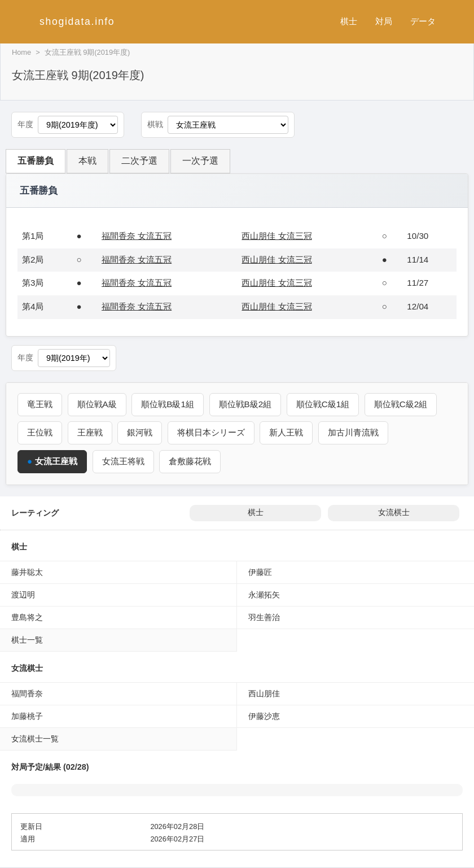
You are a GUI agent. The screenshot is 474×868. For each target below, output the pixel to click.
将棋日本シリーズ (211, 432)
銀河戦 (140, 432)
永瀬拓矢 (264, 595)
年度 (25, 125)
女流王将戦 (123, 461)
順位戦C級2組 (401, 404)
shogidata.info (77, 21)
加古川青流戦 (353, 432)
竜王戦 (40, 404)
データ (423, 21)
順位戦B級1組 (168, 404)
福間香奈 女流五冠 (137, 236)
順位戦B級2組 (245, 404)
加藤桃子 (27, 716)
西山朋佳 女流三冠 (276, 236)
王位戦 (40, 432)
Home (21, 52)
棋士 (349, 21)
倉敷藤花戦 (190, 461)
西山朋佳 (264, 693)
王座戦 (90, 432)
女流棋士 (394, 512)
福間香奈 (27, 693)
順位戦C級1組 (323, 404)
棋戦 (155, 125)
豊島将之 (27, 617)
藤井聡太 (27, 572)
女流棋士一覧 (35, 739)
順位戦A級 (97, 404)
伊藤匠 (260, 572)
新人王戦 (286, 432)
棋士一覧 (27, 640)
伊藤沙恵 (264, 716)
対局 (384, 21)
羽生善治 (264, 617)
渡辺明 (23, 595)
